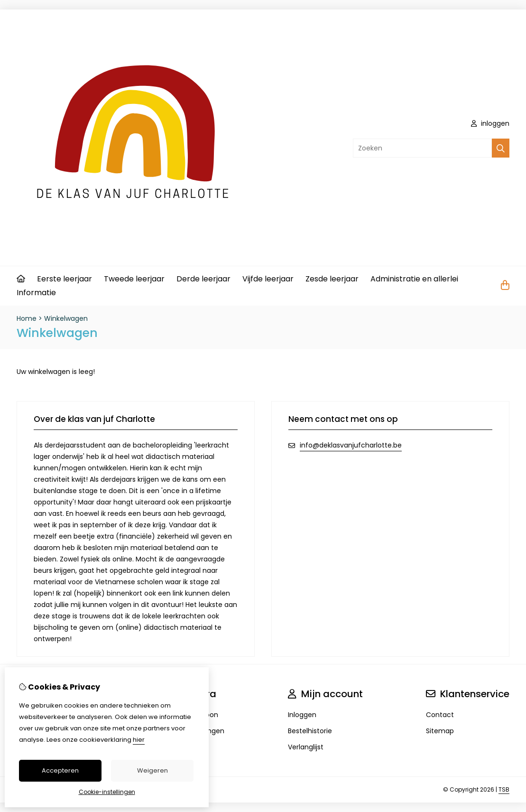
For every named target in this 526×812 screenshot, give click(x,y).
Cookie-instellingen (107, 792)
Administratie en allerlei (414, 279)
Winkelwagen (66, 318)
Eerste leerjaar (65, 279)
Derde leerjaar (203, 279)
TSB (504, 789)
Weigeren (152, 770)
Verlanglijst (306, 747)
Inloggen (302, 715)
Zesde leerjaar (332, 279)
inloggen (490, 123)
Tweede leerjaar (134, 279)
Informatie (36, 293)
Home (27, 318)
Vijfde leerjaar (268, 279)
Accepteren (60, 770)
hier (139, 740)
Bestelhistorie (310, 731)
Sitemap (440, 731)
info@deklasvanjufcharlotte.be (351, 445)
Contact (440, 715)
